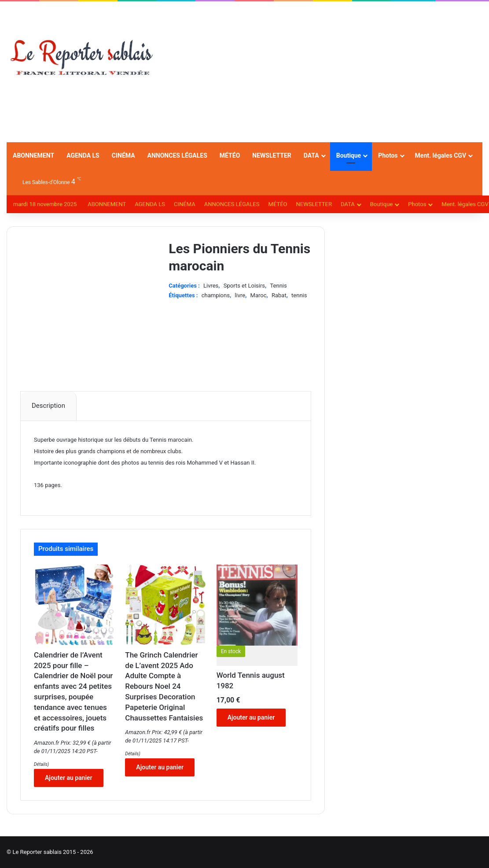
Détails (41, 764)
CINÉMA (123, 155)
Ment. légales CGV (441, 155)
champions (216, 295)
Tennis (278, 286)
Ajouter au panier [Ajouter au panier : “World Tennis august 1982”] (251, 717)
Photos (388, 155)
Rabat (279, 295)
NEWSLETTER (272, 155)
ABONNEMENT (33, 155)
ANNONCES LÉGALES (177, 155)
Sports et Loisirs (244, 286)
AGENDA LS (83, 155)
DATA (311, 155)
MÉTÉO (230, 155)
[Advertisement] (326, 72)
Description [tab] (48, 406)
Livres (211, 286)
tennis (299, 295)
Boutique (349, 155)
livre (240, 295)
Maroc (259, 295)
